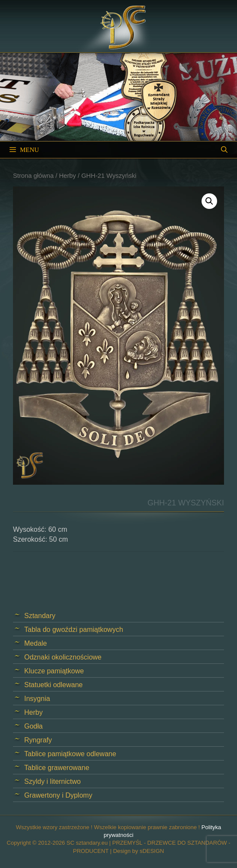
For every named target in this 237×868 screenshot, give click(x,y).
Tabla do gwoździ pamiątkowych (74, 630)
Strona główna (33, 176)
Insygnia (37, 699)
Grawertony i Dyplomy (58, 795)
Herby (67, 176)
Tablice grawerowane (57, 768)
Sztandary (40, 616)
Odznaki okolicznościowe (63, 657)
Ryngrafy (38, 740)
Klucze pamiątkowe (54, 671)
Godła (34, 726)
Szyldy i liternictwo (53, 781)
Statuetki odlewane (53, 685)
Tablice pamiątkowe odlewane (70, 754)
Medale (35, 643)
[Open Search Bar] (224, 150)
